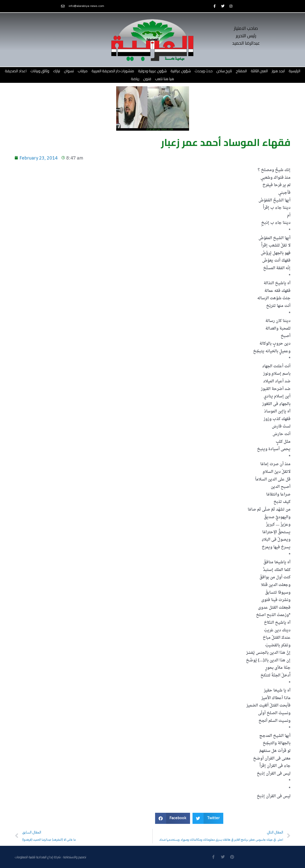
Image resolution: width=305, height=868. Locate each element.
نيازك (57, 71)
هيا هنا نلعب (165, 79)
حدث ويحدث (204, 71)
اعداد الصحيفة (16, 71)
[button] (173, 818)
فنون (147, 79)
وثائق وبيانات (40, 71)
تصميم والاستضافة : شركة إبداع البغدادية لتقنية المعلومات (50, 857)
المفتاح (241, 71)
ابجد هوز (278, 71)
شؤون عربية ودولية (152, 71)
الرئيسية (295, 71)
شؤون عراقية (181, 71)
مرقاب (83, 71)
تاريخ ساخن (224, 71)
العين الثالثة (259, 71)
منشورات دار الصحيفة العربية (113, 71)
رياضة (135, 79)
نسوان (69, 71)
